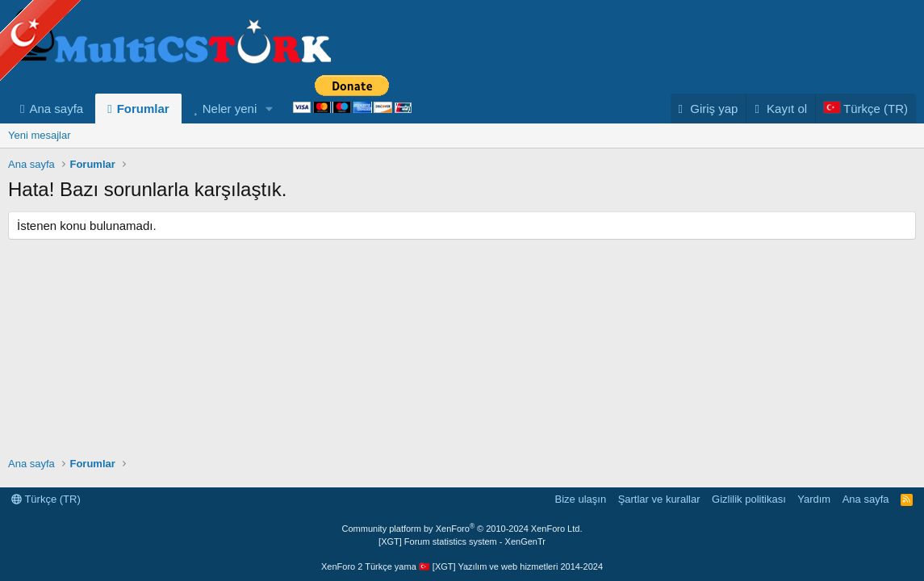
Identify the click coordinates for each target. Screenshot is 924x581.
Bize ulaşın (581, 499)
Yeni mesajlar (40, 135)
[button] (270, 109)
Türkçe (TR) (46, 499)
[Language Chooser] (865, 109)
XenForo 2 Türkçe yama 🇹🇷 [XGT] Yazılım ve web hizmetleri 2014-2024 (462, 566)
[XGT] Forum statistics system (462, 541)
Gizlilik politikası (749, 499)
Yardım (814, 499)
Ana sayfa (56, 109)
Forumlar (143, 109)
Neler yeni (230, 109)
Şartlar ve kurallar (659, 499)
